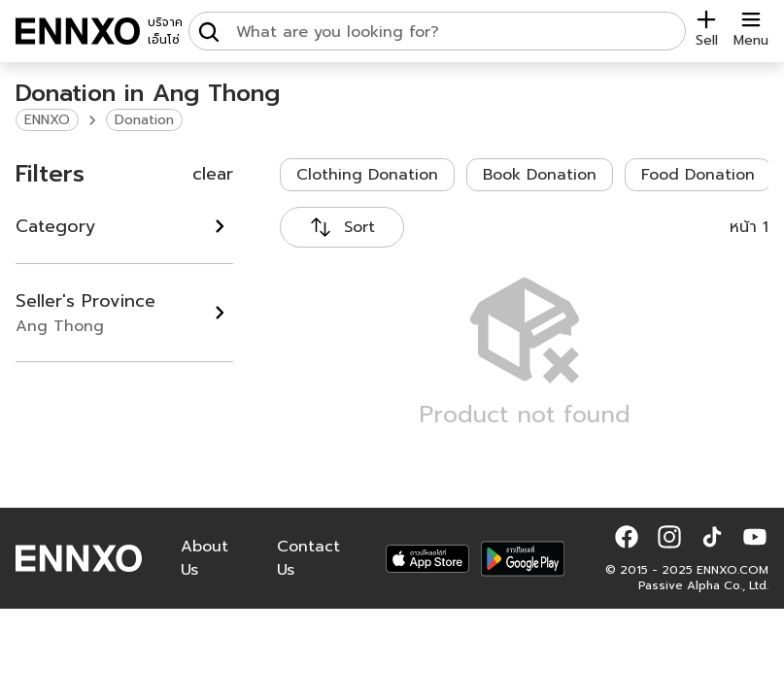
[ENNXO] (78, 31)
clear (213, 174)
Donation (144, 120)
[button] (627, 537)
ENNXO (47, 120)
